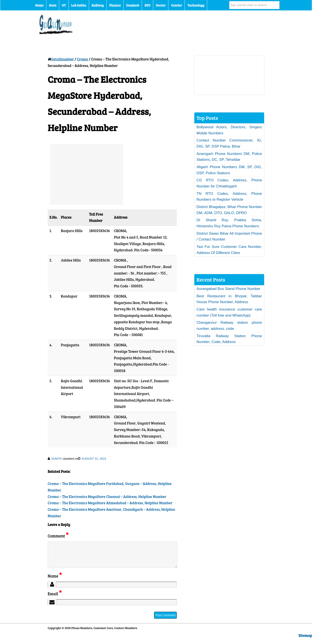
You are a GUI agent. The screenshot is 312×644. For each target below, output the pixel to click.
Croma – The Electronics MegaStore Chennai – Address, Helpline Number (107, 497)
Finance (115, 5)
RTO (147, 5)
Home (39, 5)
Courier (176, 5)
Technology (196, 5)
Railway (98, 5)
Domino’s (133, 5)
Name (55, 581)
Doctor (161, 5)
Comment (58, 536)
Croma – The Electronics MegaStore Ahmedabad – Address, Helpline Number (110, 503)
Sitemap (305, 641)
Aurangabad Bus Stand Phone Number (228, 289)
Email (55, 599)
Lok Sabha (79, 5)
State (53, 5)
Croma (82, 59)
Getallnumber (63, 59)
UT (64, 5)
